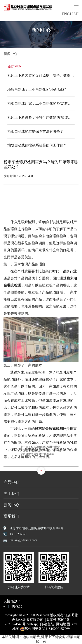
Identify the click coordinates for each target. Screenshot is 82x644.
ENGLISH (70, 14)
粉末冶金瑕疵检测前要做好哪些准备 (41, 454)
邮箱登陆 (47, 624)
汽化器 (17, 607)
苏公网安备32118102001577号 (45, 629)
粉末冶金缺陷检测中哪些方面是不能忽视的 (40, 450)
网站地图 (63, 624)
